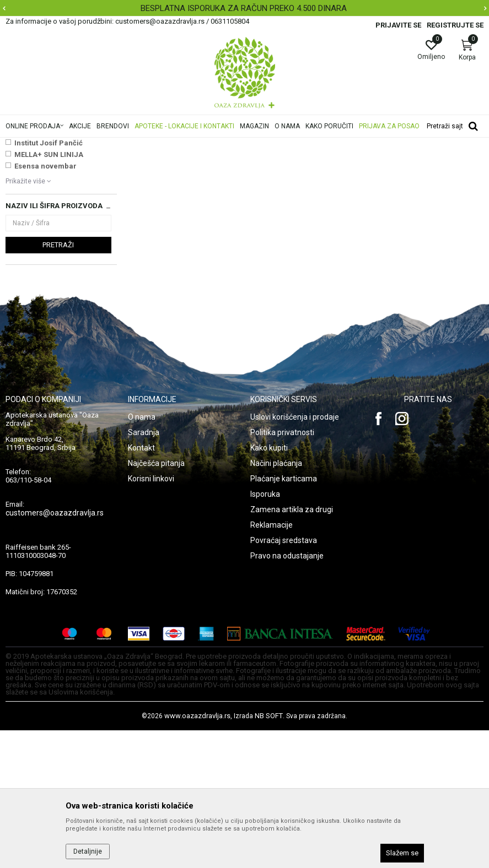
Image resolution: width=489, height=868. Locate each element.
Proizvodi (117, 145)
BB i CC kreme (32, 197)
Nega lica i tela (162, 145)
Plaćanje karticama (284, 616)
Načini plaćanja (276, 601)
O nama (142, 555)
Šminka (204, 145)
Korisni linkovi (151, 616)
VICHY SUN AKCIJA (47, 269)
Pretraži (58, 383)
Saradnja (144, 570)
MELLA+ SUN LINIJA (49, 292)
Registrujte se (455, 25)
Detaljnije (88, 851)
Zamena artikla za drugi (292, 647)
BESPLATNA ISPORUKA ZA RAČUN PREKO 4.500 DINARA (244, 8)
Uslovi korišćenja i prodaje (295, 555)
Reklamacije (272, 663)
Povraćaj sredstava (284, 678)
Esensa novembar (45, 304)
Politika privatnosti (282, 570)
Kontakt (141, 585)
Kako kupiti (269, 585)
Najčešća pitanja (156, 601)
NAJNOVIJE (35, 257)
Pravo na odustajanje (287, 693)
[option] (245, 8)
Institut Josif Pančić (49, 281)
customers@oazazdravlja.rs (55, 650)
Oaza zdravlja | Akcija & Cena (50, 145)
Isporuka (265, 632)
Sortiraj (410, 162)
